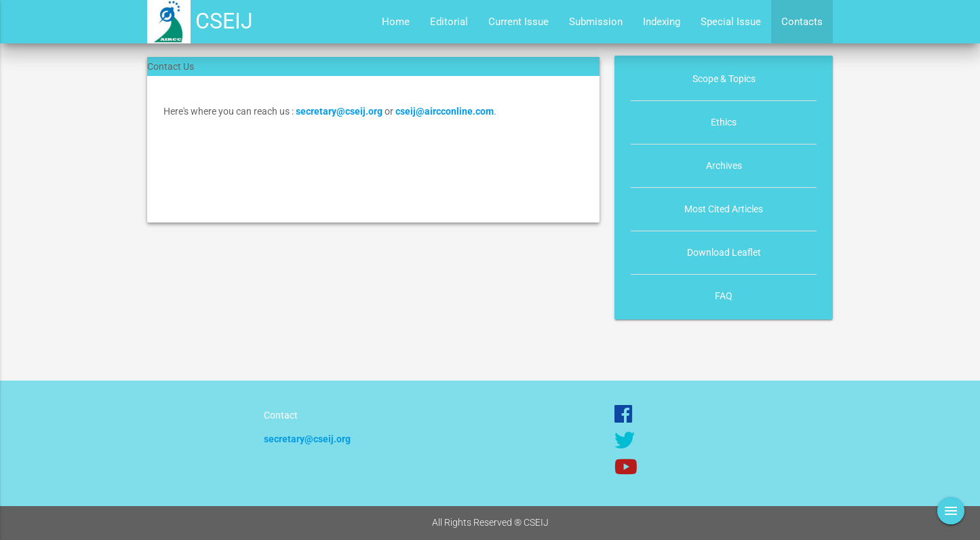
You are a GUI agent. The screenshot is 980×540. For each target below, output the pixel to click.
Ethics (724, 122)
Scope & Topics (724, 79)
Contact (281, 415)
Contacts (802, 22)
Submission (596, 22)
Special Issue (731, 22)
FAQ (724, 296)
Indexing (662, 22)
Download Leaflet (724, 252)
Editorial (449, 22)
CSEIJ (224, 21)
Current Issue (518, 22)
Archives (724, 166)
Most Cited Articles (724, 209)
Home (396, 22)
